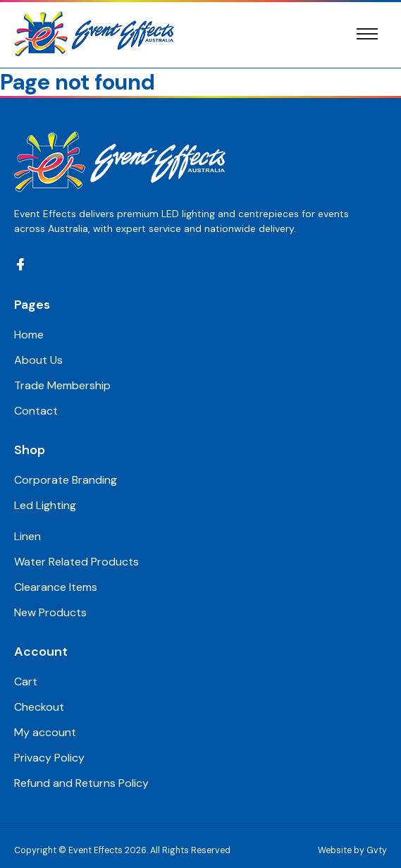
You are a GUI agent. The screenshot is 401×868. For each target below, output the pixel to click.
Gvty (377, 850)
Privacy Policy (49, 758)
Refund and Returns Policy (81, 783)
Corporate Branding (66, 480)
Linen (27, 536)
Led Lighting (45, 505)
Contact (36, 411)
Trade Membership (62, 385)
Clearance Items (56, 587)
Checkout (39, 707)
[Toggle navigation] (367, 34)
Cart (26, 681)
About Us (38, 360)
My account (45, 732)
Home (29, 335)
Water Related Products (76, 562)
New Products (50, 612)
